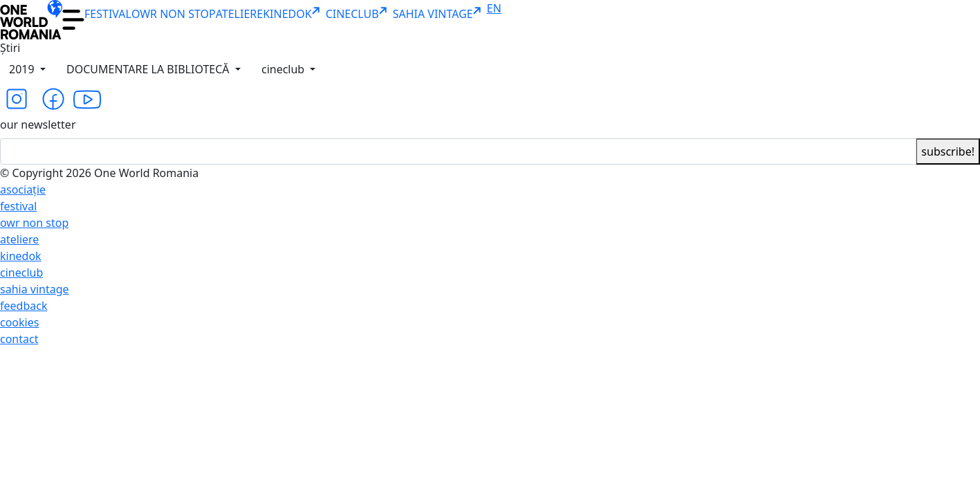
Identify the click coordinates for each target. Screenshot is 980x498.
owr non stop (34, 223)
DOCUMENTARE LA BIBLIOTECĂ (149, 69)
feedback (24, 306)
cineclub (284, 69)
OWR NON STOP (174, 14)
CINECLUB (359, 14)
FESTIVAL (108, 14)
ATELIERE (239, 14)
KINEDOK (294, 14)
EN (494, 8)
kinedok (21, 256)
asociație (23, 190)
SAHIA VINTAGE (440, 14)
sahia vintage (35, 289)
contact (19, 339)
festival (18, 206)
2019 (23, 69)
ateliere (19, 239)
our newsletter (38, 124)
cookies (19, 322)
